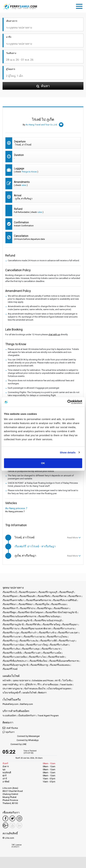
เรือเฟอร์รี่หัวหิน (33, 625)
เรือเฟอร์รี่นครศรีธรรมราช (38, 600)
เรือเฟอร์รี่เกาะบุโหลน (57, 637)
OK (43, 463)
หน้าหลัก (7, 680)
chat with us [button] (54, 334)
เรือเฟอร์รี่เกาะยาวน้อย (13, 645)
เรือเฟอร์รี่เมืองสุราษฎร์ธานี (15, 665)
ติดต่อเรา (42, 693)
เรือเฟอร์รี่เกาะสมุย (31, 649)
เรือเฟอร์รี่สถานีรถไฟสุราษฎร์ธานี (61, 612)
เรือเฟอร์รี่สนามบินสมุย (49, 616)
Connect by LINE (15, 744)
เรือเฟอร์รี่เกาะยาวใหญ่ (37, 645)
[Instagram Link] (19, 818)
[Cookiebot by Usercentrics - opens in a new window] (67, 402)
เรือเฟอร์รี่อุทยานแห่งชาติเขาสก (36, 629)
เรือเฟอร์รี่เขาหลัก (56, 657)
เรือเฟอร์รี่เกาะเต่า (32, 653)
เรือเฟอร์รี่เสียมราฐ (39, 665)
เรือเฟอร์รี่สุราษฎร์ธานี (13, 625)
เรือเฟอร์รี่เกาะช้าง (47, 633)
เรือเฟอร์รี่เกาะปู (10, 641)
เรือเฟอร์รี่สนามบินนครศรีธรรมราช (19, 616)
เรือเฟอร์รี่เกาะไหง (37, 657)
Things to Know (29, 172)
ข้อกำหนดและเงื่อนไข (35, 689)
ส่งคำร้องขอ (10, 728)
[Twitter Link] (12, 818)
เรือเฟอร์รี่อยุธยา (70, 625)
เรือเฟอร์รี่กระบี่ (10, 592)
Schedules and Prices (43, 680)
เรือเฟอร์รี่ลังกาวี (10, 608)
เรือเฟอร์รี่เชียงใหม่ (38, 661)
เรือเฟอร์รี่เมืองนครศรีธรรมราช (64, 661)
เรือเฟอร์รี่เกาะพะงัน (29, 641)
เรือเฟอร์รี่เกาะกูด (11, 633)
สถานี (58, 680)
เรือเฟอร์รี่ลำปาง (27, 608)
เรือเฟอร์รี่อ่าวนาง (11, 629)
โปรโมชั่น (67, 680)
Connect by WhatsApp (21, 740)
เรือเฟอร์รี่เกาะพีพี (48, 641)
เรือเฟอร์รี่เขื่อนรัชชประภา (15, 661)
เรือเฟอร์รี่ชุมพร (10, 596)
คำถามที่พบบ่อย (51, 685)
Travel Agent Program (48, 716)
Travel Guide (66, 685)
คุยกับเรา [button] (9, 732)
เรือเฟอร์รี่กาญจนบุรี (48, 592)
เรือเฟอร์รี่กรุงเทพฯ (27, 592)
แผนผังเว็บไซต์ (29, 693)
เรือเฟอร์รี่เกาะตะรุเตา (68, 633)
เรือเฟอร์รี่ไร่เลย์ (10, 669)
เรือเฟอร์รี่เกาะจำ (29, 633)
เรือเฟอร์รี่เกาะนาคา (12, 637)
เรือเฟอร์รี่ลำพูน (44, 608)
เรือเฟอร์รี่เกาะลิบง (11, 649)
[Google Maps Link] (5, 825)
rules (24, 185)
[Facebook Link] (5, 818)
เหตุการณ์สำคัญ (10, 685)
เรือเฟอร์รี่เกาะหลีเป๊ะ (12, 653)
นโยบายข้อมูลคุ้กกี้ (12, 693)
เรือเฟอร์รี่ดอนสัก (27, 596)
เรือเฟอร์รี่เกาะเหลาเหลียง (15, 657)
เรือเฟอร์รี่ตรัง (44, 596)
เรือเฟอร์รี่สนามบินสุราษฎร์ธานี (17, 620)
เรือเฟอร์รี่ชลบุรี (66, 592)
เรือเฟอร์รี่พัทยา (26, 604)
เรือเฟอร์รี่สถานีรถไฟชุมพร (30, 612)
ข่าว (22, 685)
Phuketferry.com (10, 704)
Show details (68, 452)
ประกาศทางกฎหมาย (12, 689)
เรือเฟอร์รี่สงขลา (61, 608)
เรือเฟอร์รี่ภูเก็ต (42, 604)
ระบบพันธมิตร (9, 716)
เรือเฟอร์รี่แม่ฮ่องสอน (60, 665)
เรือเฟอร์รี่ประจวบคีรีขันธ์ (65, 600)
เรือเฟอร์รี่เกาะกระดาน (64, 629)
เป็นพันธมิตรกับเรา (27, 716)
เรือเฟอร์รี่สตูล (9, 612)
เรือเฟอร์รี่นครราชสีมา (13, 600)
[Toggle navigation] (80, 6)
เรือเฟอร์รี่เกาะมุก (67, 641)
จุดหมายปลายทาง (22, 680)
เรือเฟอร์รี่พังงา (9, 604)
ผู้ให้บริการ (31, 685)
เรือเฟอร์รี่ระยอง (59, 604)
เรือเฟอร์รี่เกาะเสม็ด (52, 653)
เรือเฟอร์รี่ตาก (75, 596)
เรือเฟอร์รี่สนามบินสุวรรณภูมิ (48, 620)
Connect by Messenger (21, 736)
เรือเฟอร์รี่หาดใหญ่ (51, 625)
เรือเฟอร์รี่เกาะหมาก (51, 649)
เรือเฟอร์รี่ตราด (59, 596)
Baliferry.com (27, 704)
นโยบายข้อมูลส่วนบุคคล (59, 689)
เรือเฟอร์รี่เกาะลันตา (59, 645)
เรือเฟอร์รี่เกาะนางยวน (34, 637)
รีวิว (39, 685)
